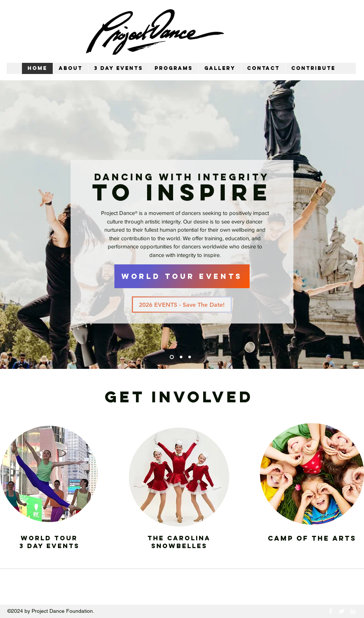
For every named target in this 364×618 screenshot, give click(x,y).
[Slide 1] (172, 357)
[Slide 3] (190, 357)
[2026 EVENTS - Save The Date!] (182, 305)
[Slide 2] (181, 357)
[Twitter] (342, 611)
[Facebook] (331, 611)
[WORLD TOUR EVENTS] (182, 276)
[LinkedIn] (353, 611)
